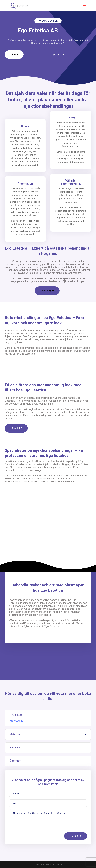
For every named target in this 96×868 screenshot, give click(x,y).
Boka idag (47, 291)
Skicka (75, 836)
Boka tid (16, 428)
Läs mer (60, 55)
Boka (14, 54)
